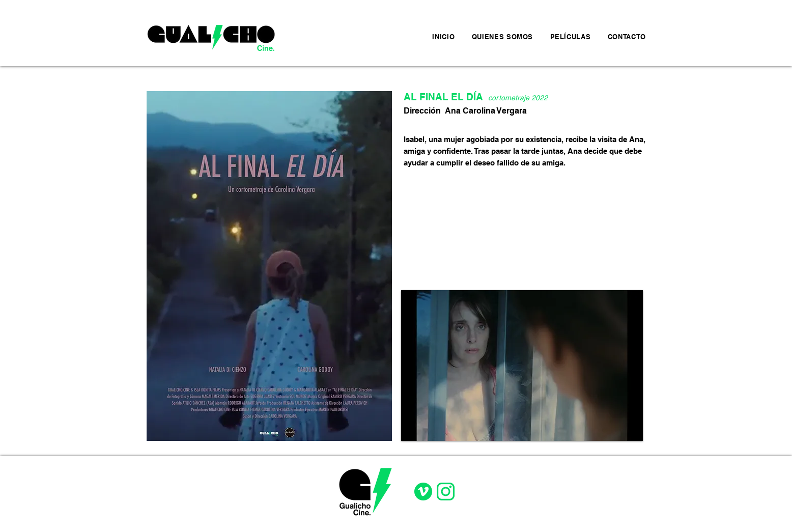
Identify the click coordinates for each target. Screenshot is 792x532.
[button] (522, 366)
